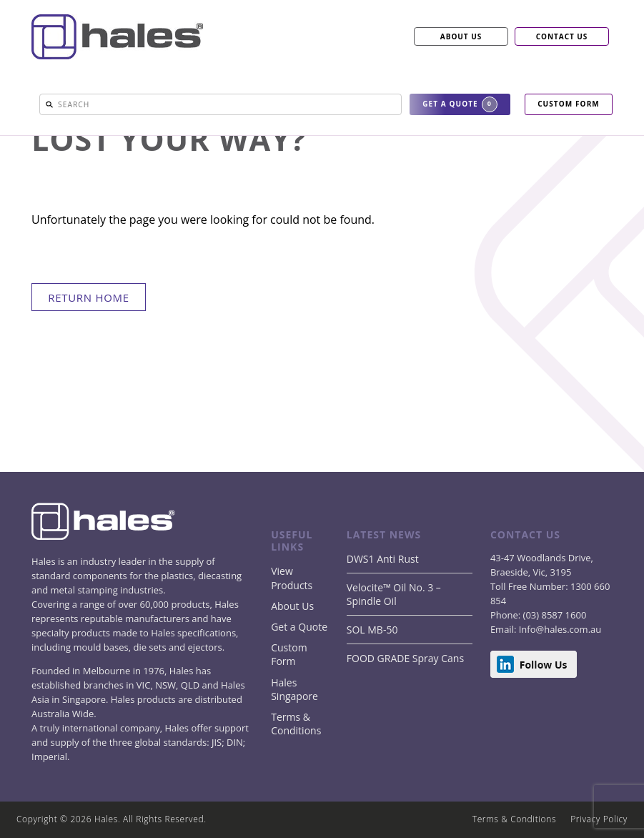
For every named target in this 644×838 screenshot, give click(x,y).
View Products (292, 578)
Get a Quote (299, 627)
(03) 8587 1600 (553, 615)
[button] (49, 104)
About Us (292, 606)
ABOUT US (461, 36)
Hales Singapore (294, 689)
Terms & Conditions (296, 724)
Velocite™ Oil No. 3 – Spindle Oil (394, 594)
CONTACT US (562, 36)
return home (89, 297)
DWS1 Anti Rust (383, 559)
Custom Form (289, 654)
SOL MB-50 (372, 630)
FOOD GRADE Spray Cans (405, 658)
